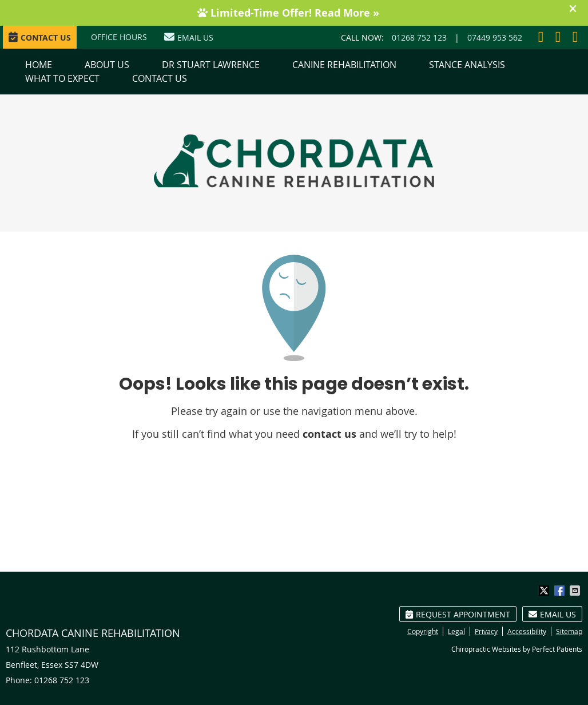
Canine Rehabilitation (344, 65)
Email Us (189, 37)
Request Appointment (458, 614)
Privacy (486, 631)
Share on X (545, 591)
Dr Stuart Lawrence (211, 65)
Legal (456, 631)
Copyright (423, 631)
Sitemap (569, 631)
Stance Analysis (467, 65)
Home (39, 65)
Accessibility (527, 631)
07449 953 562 (495, 37)
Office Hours (119, 37)
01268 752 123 (419, 37)
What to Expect (62, 78)
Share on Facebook (561, 591)
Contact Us (160, 78)
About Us (107, 65)
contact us (329, 434)
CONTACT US (40, 37)
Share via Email (576, 591)
